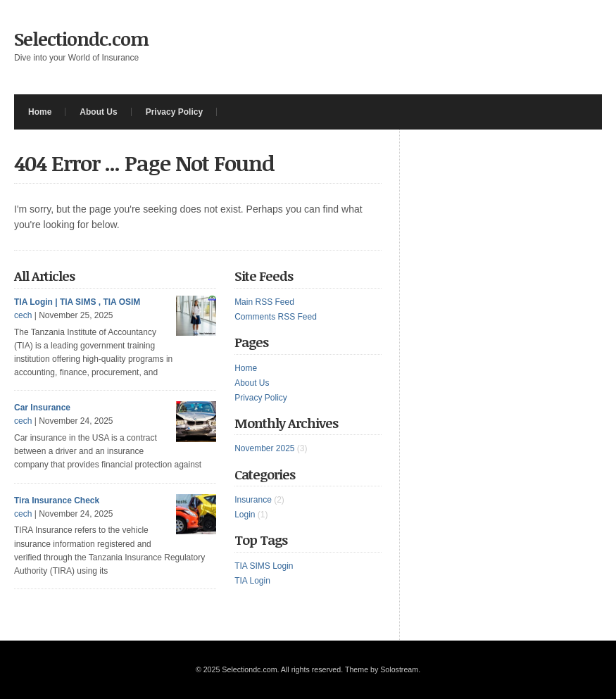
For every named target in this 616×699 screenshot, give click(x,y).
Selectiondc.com (81, 39)
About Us (98, 112)
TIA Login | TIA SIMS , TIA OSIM (77, 302)
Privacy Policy (174, 112)
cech (23, 315)
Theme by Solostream (382, 669)
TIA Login (252, 581)
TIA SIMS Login (264, 566)
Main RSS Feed (264, 302)
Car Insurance (42, 408)
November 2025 (264, 448)
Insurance (253, 500)
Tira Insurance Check (57, 500)
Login (245, 515)
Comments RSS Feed (276, 317)
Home (40, 112)
